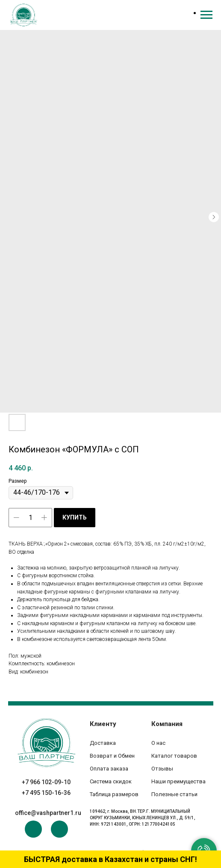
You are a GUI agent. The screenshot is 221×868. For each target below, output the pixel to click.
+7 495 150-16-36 (46, 793)
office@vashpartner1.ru (48, 813)
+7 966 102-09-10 (46, 782)
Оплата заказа (109, 769)
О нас (158, 743)
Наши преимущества (178, 781)
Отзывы (162, 769)
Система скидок (111, 781)
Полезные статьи (174, 794)
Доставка (103, 743)
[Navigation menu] (206, 15)
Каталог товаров (174, 756)
